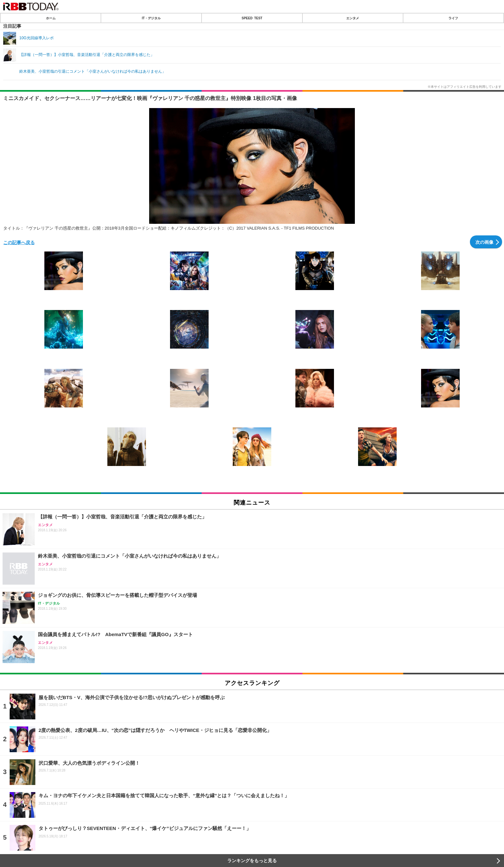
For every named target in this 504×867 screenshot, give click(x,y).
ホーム (51, 18)
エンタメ (353, 18)
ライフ (453, 18)
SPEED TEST (252, 18)
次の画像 (484, 242)
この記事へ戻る (19, 242)
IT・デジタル (151, 18)
